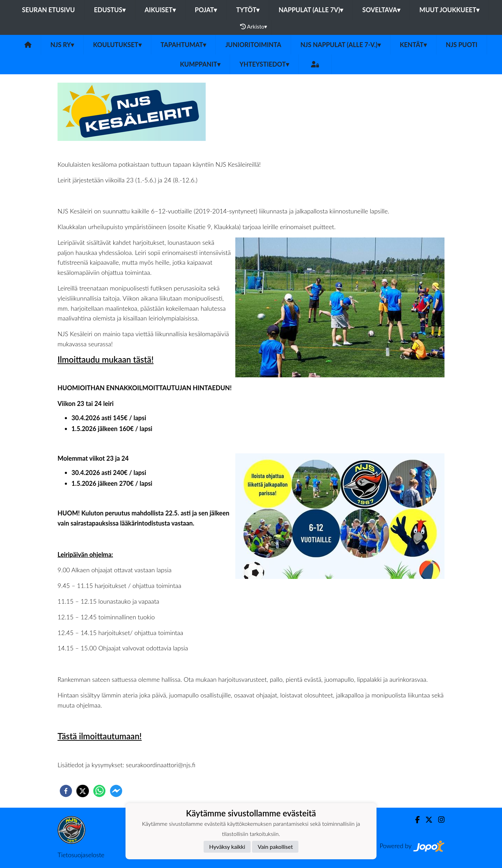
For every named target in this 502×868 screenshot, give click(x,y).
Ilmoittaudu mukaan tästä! (106, 359)
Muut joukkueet (449, 10)
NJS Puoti (462, 45)
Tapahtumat (184, 45)
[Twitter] (426, 820)
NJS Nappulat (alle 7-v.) (341, 45)
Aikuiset (160, 10)
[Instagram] (439, 820)
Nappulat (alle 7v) (311, 10)
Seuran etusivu (48, 10)
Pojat (206, 10)
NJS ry (62, 45)
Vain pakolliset (275, 847)
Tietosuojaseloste (81, 855)
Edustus (110, 10)
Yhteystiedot (264, 64)
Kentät (413, 45)
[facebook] (66, 791)
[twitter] (83, 791)
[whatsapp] (99, 791)
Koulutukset (117, 45)
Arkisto (254, 27)
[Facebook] (415, 820)
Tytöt (248, 10)
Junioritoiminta (253, 45)
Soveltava (381, 10)
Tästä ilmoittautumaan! (100, 736)
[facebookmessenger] (116, 791)
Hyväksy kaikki (227, 847)
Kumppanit (200, 64)
